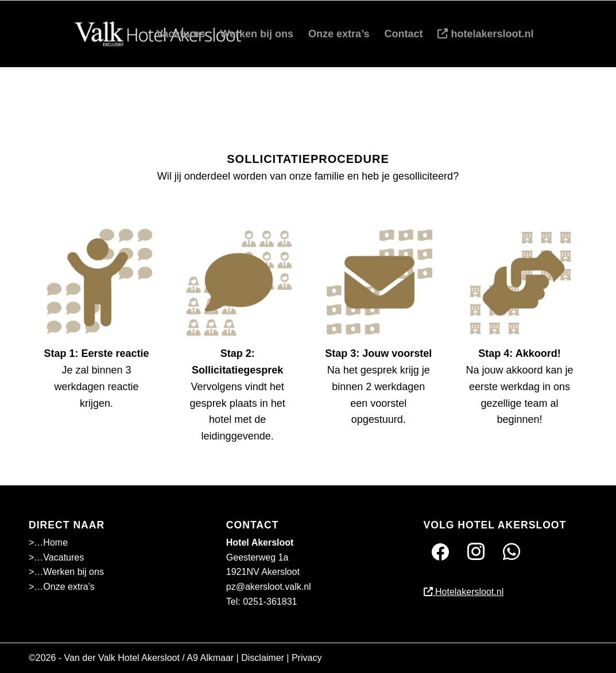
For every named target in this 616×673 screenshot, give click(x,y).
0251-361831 (270, 602)
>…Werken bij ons (66, 572)
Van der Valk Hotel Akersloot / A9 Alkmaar (149, 658)
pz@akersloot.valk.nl (269, 587)
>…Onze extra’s (62, 587)
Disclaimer (263, 658)
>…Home (48, 542)
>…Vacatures (56, 557)
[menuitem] (181, 34)
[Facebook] (440, 552)
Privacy (307, 658)
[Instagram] (476, 552)
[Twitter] (512, 552)
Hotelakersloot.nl (464, 592)
